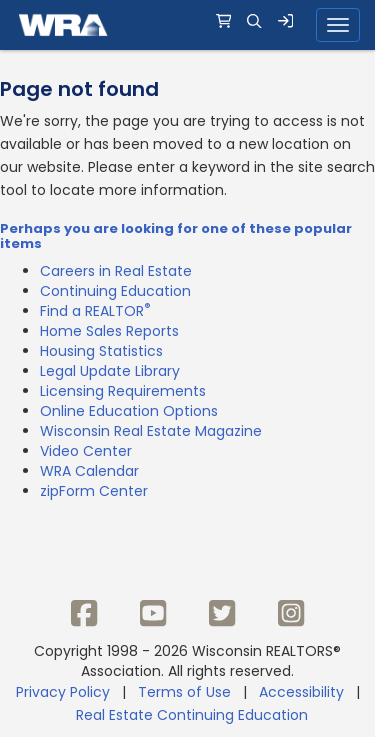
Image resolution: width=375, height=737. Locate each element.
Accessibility (301, 692)
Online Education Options (129, 411)
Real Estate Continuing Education (194, 715)
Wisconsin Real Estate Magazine (151, 431)
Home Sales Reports (109, 331)
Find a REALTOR (95, 311)
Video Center (86, 451)
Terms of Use (184, 692)
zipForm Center (94, 491)
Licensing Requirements (123, 391)
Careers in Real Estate (116, 271)
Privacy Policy (63, 692)
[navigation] (187, 25)
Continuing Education (115, 291)
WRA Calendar (89, 471)
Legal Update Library (110, 371)
